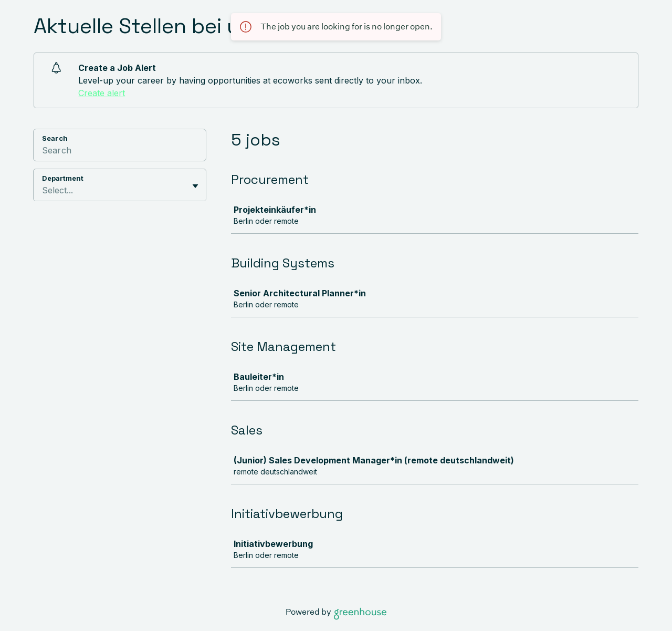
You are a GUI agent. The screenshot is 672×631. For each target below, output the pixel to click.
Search (55, 138)
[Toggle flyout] (195, 186)
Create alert (102, 93)
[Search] (120, 152)
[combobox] (43, 190)
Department (63, 178)
